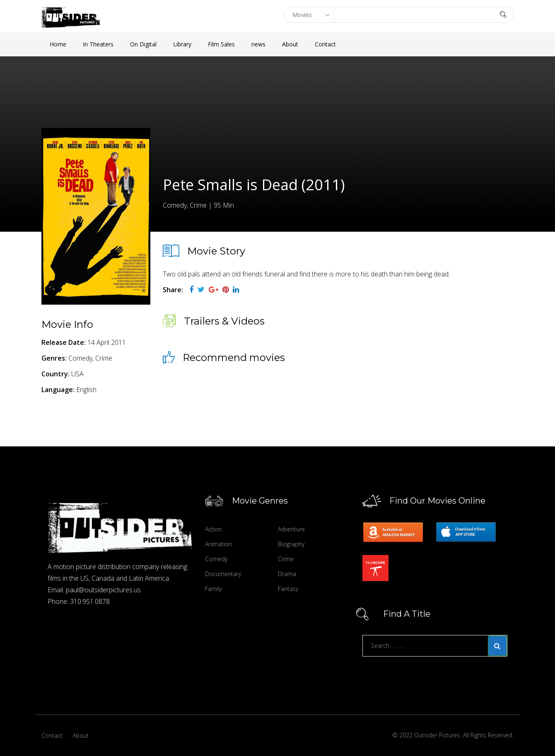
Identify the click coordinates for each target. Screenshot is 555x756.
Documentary (223, 574)
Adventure (291, 529)
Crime (286, 559)
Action (213, 529)
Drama (287, 574)
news (258, 44)
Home (58, 44)
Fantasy (288, 589)
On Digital (143, 44)
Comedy (216, 559)
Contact (325, 44)
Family (213, 589)
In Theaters (98, 44)
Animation (218, 544)
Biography (291, 544)
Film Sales (221, 44)
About (290, 44)
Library (182, 44)
